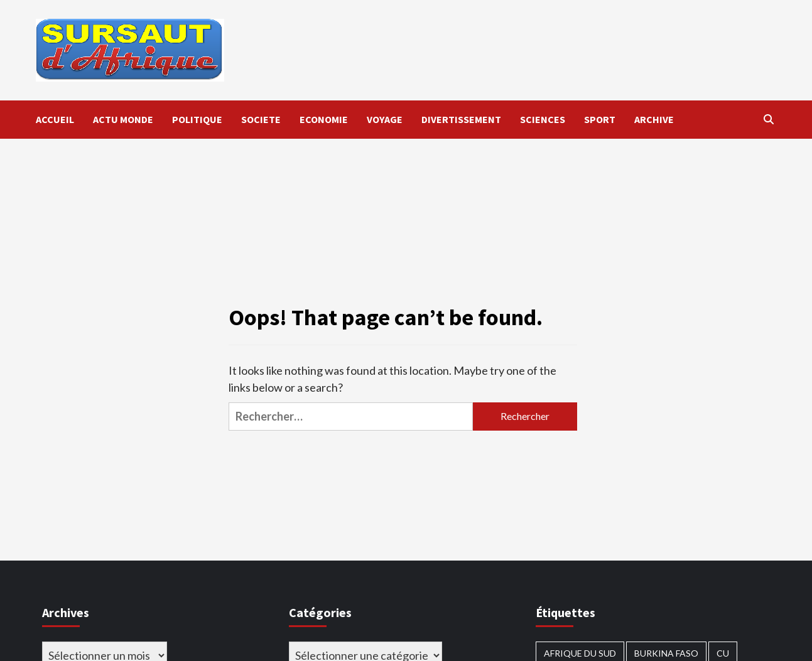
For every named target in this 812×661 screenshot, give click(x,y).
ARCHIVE (654, 119)
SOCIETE (261, 119)
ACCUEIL (55, 119)
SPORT (600, 119)
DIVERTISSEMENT (461, 119)
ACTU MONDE (123, 119)
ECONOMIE (324, 119)
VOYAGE (385, 119)
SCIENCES (543, 119)
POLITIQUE (197, 119)
